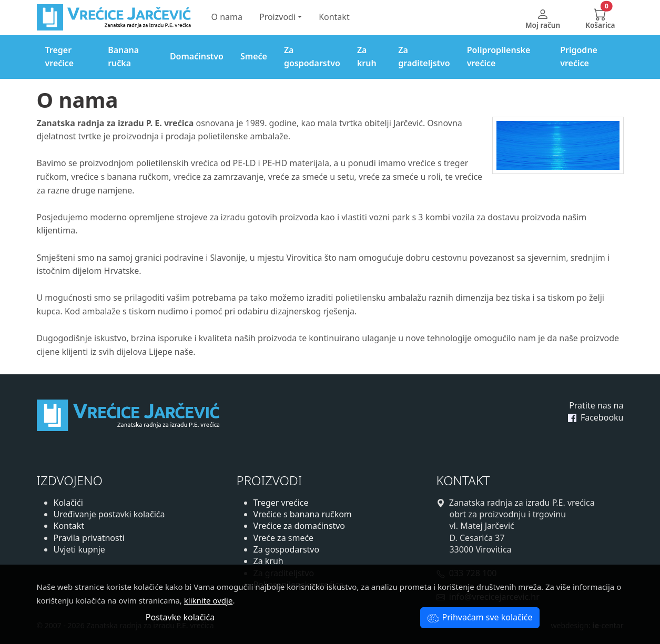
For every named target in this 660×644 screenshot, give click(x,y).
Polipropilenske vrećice (499, 57)
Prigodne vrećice (579, 57)
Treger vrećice (60, 57)
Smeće (254, 56)
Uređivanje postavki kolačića (109, 514)
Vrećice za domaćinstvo (299, 526)
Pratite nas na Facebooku (596, 411)
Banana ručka (123, 57)
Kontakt (334, 17)
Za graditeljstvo (424, 57)
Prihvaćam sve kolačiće (480, 617)
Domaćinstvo (197, 56)
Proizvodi (277, 17)
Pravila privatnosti (89, 538)
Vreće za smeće (284, 538)
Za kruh (367, 57)
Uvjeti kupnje (79, 549)
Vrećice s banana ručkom (303, 514)
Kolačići (68, 503)
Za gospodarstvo (312, 57)
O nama (227, 17)
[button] (600, 18)
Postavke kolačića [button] (180, 617)
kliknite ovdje (209, 600)
